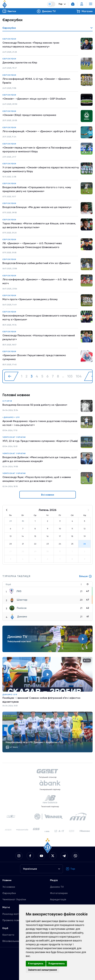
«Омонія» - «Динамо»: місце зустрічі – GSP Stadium (34, 99)
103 (70, 376)
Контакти (8, 935)
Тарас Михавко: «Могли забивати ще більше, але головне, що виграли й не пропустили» (39, 225)
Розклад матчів (12, 914)
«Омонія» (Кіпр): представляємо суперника (29, 115)
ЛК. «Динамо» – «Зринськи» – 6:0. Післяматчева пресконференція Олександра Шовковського (32, 245)
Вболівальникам (12, 941)
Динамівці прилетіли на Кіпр (20, 63)
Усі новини (9, 887)
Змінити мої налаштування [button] (42, 970)
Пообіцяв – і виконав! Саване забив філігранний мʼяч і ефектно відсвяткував (41, 700)
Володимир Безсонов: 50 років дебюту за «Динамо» (35, 405)
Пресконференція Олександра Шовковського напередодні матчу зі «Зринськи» (40, 317)
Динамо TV (57, 887)
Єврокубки (9, 39)
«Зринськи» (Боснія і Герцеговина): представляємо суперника (34, 357)
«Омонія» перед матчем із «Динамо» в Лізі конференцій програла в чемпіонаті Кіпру (37, 150)
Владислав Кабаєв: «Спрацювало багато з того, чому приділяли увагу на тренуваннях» (37, 189)
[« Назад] (11, 376)
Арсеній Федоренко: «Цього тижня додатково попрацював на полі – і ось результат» (40, 423)
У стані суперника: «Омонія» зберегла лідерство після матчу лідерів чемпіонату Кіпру (41, 169)
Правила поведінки (14, 920)
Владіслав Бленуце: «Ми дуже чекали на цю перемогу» (37, 207)
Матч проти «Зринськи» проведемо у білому (30, 299)
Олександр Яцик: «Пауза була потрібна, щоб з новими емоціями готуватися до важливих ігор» (37, 479)
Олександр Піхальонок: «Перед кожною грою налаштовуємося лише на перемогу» (31, 45)
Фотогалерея (59, 893)
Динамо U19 (10, 695)
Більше (85, 576)
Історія (7, 401)
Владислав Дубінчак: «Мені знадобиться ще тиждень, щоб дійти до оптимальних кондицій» (40, 459)
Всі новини (48, 495)
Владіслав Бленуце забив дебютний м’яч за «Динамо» (37, 263)
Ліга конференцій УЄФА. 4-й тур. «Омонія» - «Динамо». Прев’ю (37, 81)
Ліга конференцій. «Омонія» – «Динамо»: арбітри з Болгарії (39, 131)
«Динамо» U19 (11, 417)
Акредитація (58, 899)
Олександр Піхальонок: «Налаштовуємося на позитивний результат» (39, 337)
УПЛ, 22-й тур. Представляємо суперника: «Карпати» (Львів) (40, 441)
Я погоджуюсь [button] (36, 964)
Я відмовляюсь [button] (57, 964)
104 (79, 376)
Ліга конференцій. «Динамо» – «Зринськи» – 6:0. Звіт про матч (38, 281)
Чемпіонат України (14, 437)
